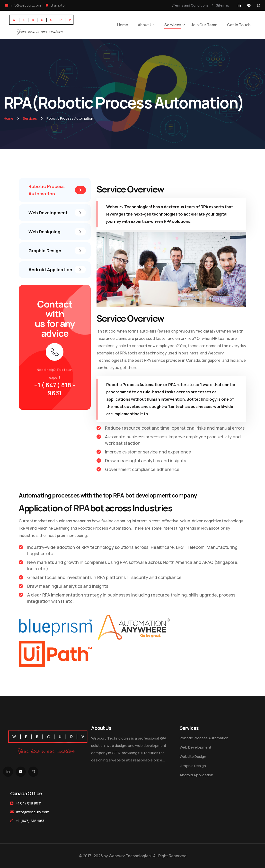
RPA (204, 207)
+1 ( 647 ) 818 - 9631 (55, 389)
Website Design (193, 756)
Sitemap (223, 5)
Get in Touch (239, 25)
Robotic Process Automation (134, 385)
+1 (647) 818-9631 (28, 821)
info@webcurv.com (33, 812)
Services (173, 25)
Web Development (195, 747)
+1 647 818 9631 (29, 803)
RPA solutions (177, 221)
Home (123, 25)
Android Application (196, 775)
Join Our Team (204, 25)
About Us (146, 25)
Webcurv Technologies (128, 207)
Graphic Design (193, 766)
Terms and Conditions (191, 5)
